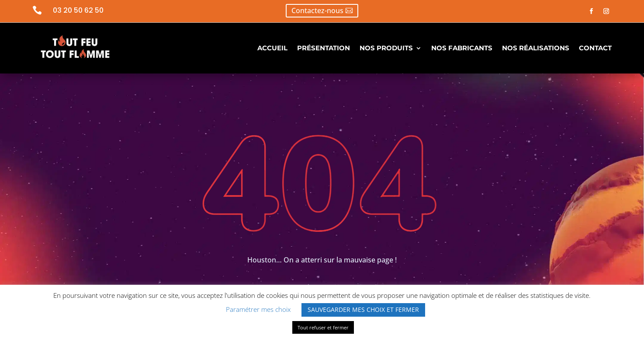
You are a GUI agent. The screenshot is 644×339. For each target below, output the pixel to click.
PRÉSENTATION (324, 48)
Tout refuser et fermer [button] (323, 327)
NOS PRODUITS (386, 48)
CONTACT (595, 48)
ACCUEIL (272, 48)
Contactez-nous (317, 10)
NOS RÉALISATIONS (536, 48)
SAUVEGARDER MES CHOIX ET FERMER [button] (363, 309)
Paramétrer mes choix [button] (258, 309)
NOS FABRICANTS (462, 48)
